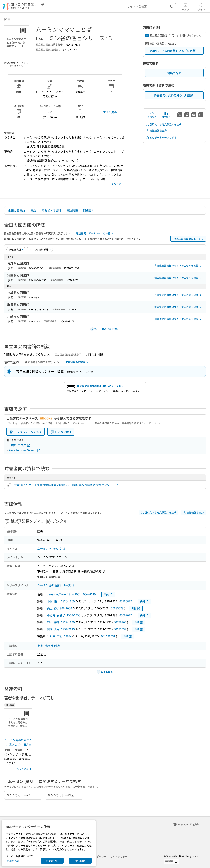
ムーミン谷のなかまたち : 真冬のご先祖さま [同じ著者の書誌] (18, 742)
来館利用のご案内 (77, 362)
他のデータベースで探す (161, 138)
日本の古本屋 (20, 445)
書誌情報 (72, 210)
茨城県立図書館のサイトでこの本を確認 (178, 295)
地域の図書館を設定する (189, 239)
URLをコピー (166, 115)
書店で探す (174, 73)
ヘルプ (185, 6)
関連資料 (89, 210)
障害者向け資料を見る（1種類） (174, 95)
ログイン (200, 6)
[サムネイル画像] (19, 722)
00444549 (89, 594)
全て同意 (80, 861)
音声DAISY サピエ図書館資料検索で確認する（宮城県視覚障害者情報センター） (66, 485)
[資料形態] (40, 249)
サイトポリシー (119, 856)
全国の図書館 (17, 210)
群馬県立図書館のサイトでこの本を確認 (178, 307)
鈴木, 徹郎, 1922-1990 (61, 622)
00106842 (126, 601)
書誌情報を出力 (156, 131)
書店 (33, 210)
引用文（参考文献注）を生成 (164, 124)
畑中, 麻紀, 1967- (61, 636)
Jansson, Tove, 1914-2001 (64, 594)
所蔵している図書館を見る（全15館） (174, 51)
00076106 (120, 622)
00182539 (120, 629)
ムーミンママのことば (51, 548)
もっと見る (24, 769)
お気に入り (152, 115)
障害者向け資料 (51, 210)
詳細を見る (13, 861)
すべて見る (110, 112)
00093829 (117, 608)
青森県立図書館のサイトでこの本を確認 (178, 266)
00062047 (126, 615)
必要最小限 (52, 861)
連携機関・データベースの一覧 (95, 233)
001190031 (108, 636)
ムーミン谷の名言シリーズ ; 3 (56, 585)
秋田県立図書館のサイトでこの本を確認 (178, 278)
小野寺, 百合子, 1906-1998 (64, 615)
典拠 (108, 594)
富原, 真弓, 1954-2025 (61, 629)
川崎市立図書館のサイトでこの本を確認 (178, 319)
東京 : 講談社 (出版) (49, 646)
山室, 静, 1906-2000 (59, 608)
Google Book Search (25, 450)
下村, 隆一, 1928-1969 (61, 601)
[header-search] (151, 6)
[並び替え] (16, 249)
